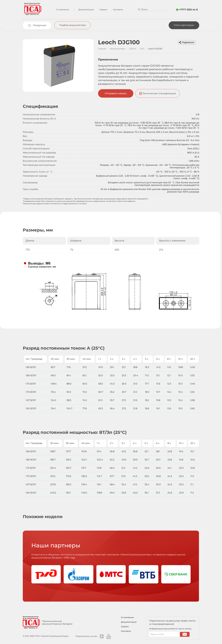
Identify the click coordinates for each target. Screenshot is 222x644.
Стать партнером (184, 25)
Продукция (40, 25)
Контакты (116, 10)
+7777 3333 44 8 (188, 10)
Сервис (101, 10)
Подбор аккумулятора (73, 25)
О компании (64, 10)
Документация (84, 10)
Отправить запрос (116, 93)
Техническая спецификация (159, 93)
